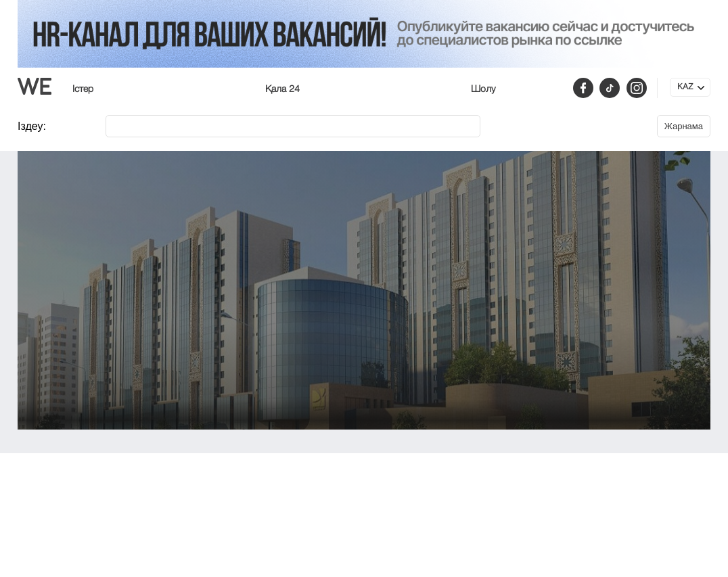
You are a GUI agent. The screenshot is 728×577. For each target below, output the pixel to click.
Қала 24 (282, 89)
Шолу (483, 89)
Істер (83, 89)
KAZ (685, 87)
